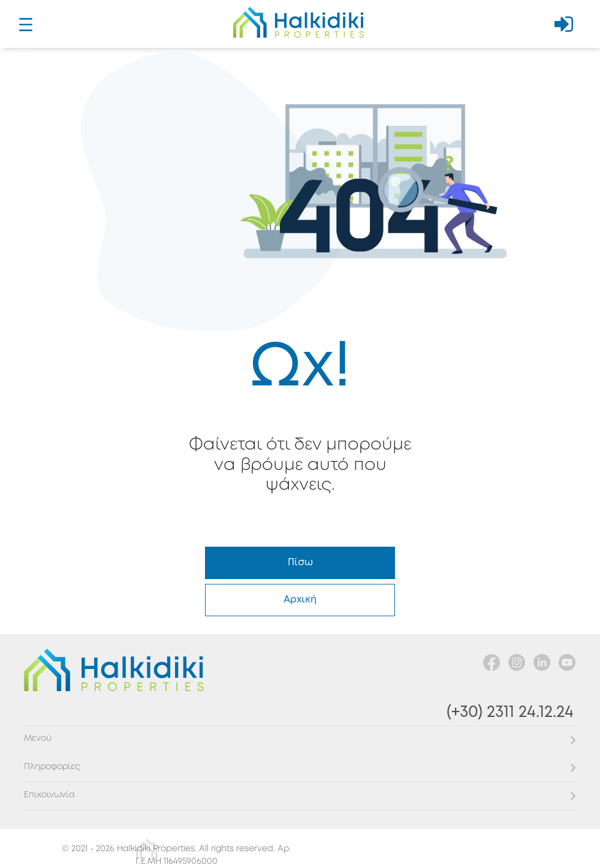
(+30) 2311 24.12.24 (510, 712)
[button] (300, 739)
